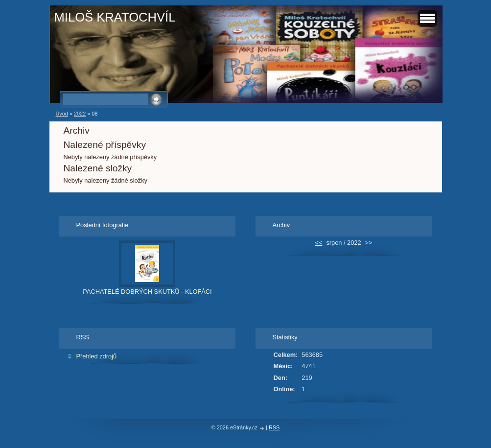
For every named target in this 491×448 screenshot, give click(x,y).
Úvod (62, 114)
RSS (274, 427)
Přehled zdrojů (97, 356)
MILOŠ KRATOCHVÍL (115, 17)
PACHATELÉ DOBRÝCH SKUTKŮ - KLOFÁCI (147, 292)
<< (318, 243)
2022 (80, 114)
